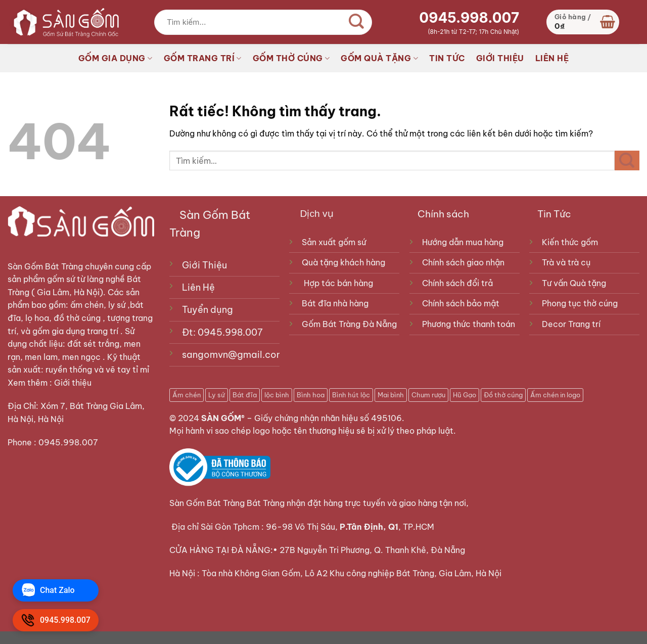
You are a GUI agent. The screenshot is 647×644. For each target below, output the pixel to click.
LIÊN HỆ (552, 58)
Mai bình (391, 395)
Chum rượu (428, 395)
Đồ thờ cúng (503, 395)
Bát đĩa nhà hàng (335, 303)
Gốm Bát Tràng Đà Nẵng (349, 324)
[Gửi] (356, 22)
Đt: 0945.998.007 (222, 332)
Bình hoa (311, 395)
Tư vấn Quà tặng (576, 283)
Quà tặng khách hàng (343, 262)
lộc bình (277, 395)
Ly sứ (217, 395)
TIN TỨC (447, 58)
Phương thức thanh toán (469, 324)
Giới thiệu (74, 383)
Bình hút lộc (351, 395)
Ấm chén (187, 395)
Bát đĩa (245, 395)
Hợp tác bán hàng (338, 283)
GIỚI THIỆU (500, 58)
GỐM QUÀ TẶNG (379, 58)
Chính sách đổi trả (457, 283)
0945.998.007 (469, 18)
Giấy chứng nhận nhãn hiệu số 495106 (328, 418)
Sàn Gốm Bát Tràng (45, 266)
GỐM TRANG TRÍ (203, 58)
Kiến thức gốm (570, 242)
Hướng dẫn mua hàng (463, 242)
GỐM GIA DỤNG (115, 58)
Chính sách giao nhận (463, 262)
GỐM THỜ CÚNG (291, 58)
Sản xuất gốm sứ (334, 242)
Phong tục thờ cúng (580, 303)
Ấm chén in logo (555, 395)
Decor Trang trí (571, 324)
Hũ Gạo (465, 395)
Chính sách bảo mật (461, 303)
